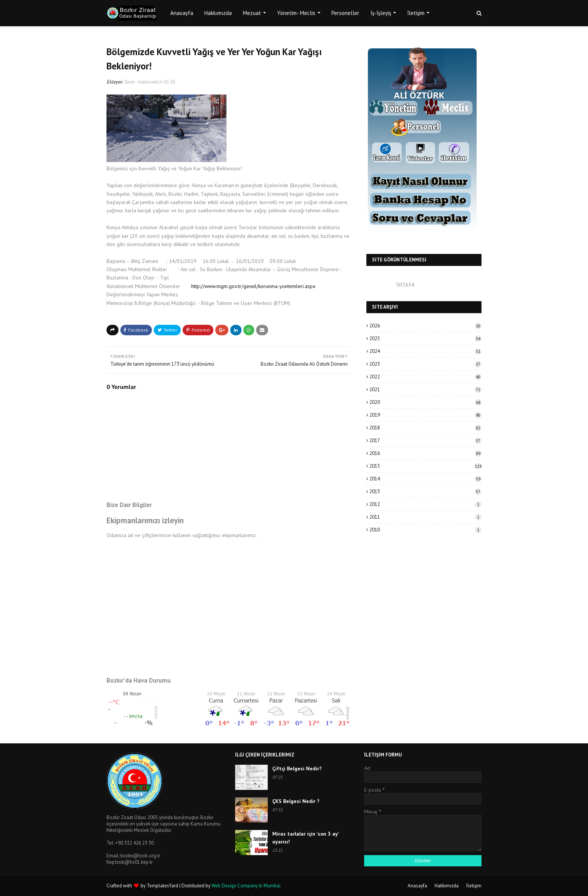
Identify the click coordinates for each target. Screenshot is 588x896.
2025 (425, 338)
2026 (425, 326)
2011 (425, 517)
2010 (425, 530)
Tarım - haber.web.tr (143, 82)
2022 (425, 377)
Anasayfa (417, 886)
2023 (425, 364)
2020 (425, 402)
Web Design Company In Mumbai (246, 886)
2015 (425, 466)
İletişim (474, 886)
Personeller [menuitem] (345, 13)
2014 (425, 479)
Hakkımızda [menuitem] (218, 13)
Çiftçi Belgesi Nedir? (297, 768)
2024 (425, 351)
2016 (425, 453)
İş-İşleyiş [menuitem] (381, 13)
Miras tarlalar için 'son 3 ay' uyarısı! (306, 838)
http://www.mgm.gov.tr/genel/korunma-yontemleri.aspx (253, 286)
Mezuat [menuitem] (252, 13)
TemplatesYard (162, 886)
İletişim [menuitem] (416, 13)
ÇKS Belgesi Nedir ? (296, 801)
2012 (425, 504)
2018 (425, 428)
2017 (425, 440)
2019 (425, 415)
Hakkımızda (447, 886)
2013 (425, 492)
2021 (425, 389)
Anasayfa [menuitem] (182, 13)
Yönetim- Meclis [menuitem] (296, 13)
